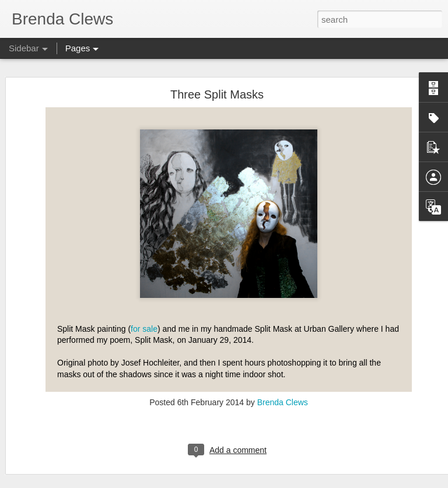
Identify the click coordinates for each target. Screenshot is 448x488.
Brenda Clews (283, 402)
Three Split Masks (217, 94)
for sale (144, 329)
